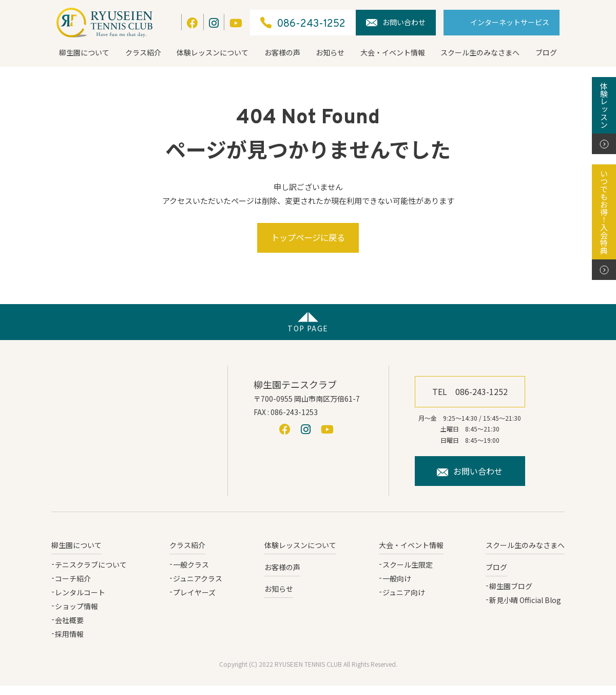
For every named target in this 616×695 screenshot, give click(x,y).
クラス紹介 (143, 52)
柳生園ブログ (511, 595)
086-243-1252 (303, 23)
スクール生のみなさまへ (480, 52)
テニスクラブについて (91, 574)
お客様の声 (282, 52)
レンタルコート (80, 602)
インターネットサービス (510, 22)
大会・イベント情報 (393, 52)
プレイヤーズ (194, 602)
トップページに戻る (308, 242)
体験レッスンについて (213, 52)
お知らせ (330, 52)
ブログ (546, 52)
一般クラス (191, 574)
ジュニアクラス (198, 588)
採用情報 (69, 644)
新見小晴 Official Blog (525, 609)
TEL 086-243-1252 (470, 401)
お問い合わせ (396, 22)
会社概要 (69, 630)
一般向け (397, 588)
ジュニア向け (404, 602)
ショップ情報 (76, 616)
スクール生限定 (408, 574)
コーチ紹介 (73, 588)
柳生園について (84, 52)
